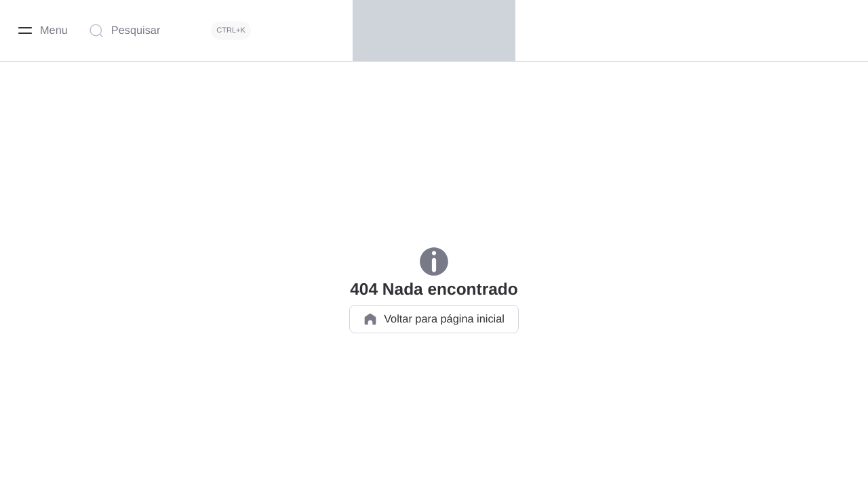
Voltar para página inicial (434, 319)
